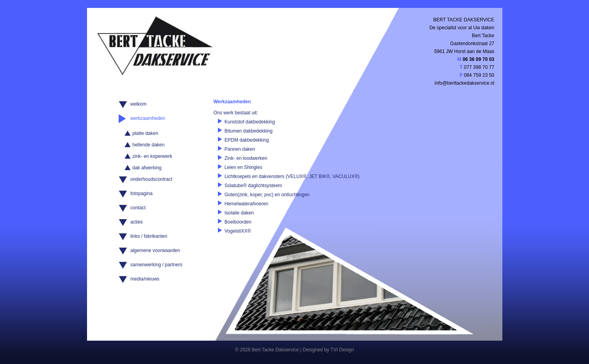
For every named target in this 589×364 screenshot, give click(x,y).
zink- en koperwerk (152, 156)
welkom (139, 104)
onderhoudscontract (152, 179)
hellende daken (149, 145)
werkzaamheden (148, 118)
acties (137, 222)
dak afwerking (147, 168)
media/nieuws (145, 279)
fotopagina (142, 193)
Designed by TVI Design (328, 350)
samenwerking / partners (156, 265)
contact (138, 208)
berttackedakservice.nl (471, 83)
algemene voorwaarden (155, 250)
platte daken (145, 133)
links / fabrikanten (149, 236)
